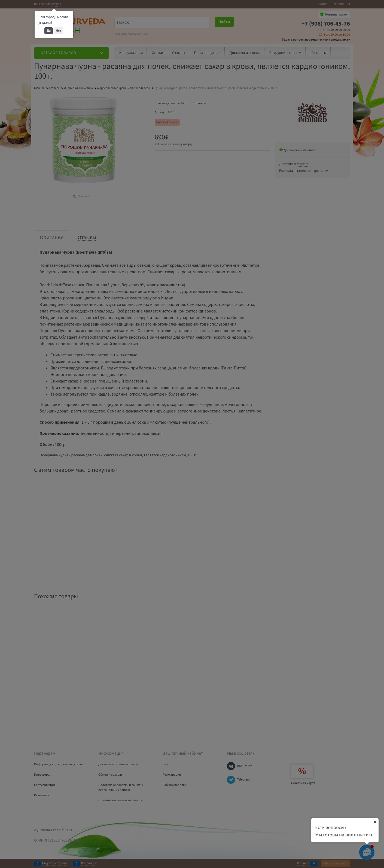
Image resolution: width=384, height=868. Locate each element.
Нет (59, 31)
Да (49, 31)
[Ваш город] (375, 822)
